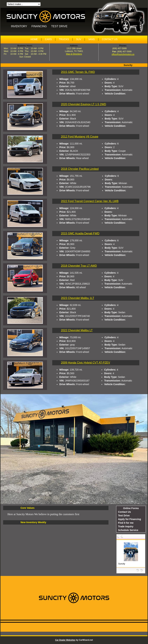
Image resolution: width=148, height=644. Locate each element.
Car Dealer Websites (65, 640)
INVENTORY (19, 26)
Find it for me (126, 523)
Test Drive (124, 516)
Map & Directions (74, 54)
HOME (34, 39)
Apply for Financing (129, 519)
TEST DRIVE (59, 26)
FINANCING (39, 26)
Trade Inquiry (126, 526)
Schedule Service (128, 530)
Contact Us (124, 512)
